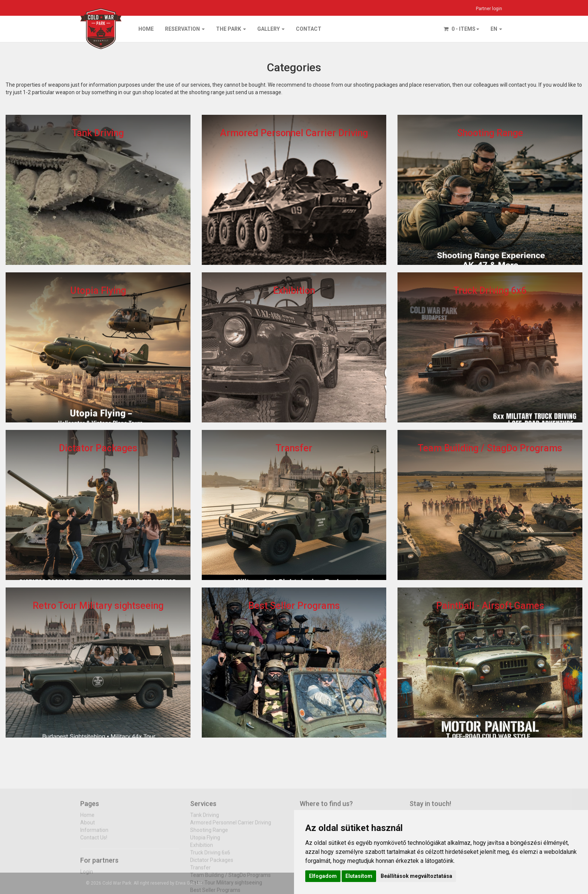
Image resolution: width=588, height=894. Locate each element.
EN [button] (496, 29)
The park (231, 29)
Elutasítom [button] (359, 876)
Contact (309, 29)
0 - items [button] (461, 29)
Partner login (489, 9)
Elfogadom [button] (323, 876)
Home (146, 29)
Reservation (185, 29)
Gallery (271, 29)
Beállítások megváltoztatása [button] (416, 876)
